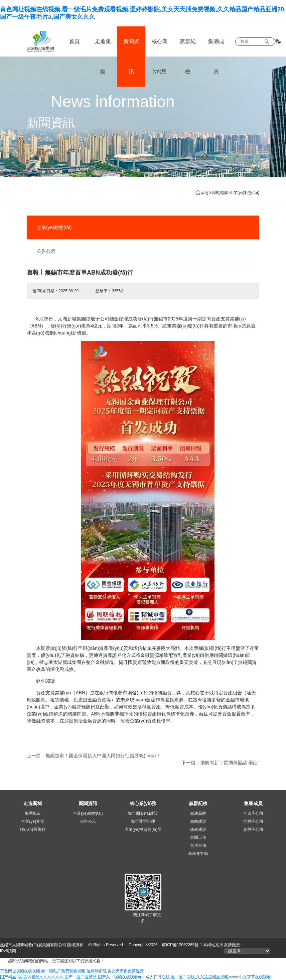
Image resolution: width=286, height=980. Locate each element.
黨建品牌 (198, 813)
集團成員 (216, 56)
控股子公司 (253, 821)
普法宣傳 (198, 846)
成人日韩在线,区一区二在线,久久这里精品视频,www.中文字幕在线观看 (208, 977)
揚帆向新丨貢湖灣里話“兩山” (230, 763)
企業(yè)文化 (33, 821)
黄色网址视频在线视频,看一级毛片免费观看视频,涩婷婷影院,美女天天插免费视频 (72, 971)
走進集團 (103, 56)
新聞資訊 (131, 56)
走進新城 (33, 803)
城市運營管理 (143, 821)
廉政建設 (198, 829)
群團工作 (198, 838)
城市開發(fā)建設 (143, 813)
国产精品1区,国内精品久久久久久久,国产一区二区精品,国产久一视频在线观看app (72, 977)
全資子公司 (253, 813)
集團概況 (33, 813)
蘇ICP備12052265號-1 (182, 945)
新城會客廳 (198, 854)
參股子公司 (253, 829)
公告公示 (46, 251)
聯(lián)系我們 (33, 829)
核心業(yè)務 (160, 56)
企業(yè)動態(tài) (54, 227)
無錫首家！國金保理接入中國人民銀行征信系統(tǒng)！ (103, 756)
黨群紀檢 (188, 56)
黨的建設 (198, 821)
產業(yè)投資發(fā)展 (143, 829)
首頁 (75, 41)
